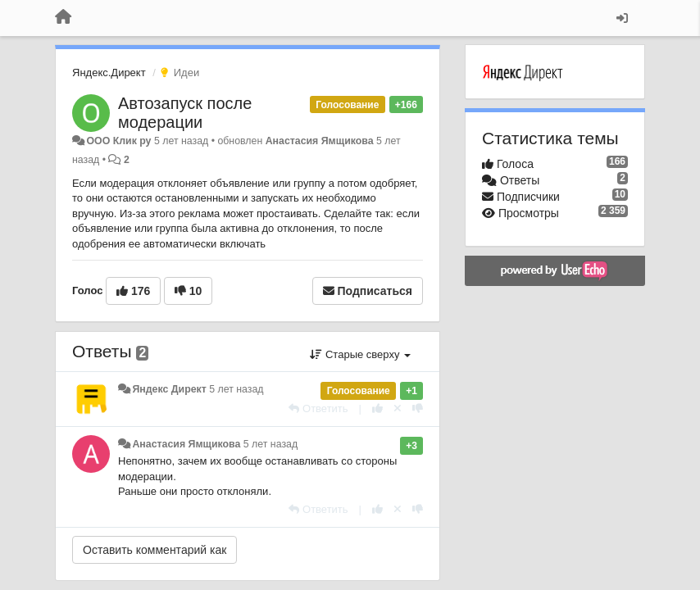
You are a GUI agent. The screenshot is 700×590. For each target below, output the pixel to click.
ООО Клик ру (118, 141)
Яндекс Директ (169, 389)
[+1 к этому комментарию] (377, 408)
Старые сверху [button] (360, 354)
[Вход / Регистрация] (622, 18)
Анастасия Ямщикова (320, 141)
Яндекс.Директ (109, 73)
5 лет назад (236, 389)
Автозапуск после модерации (185, 113)
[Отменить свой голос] (398, 408)
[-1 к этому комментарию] (418, 408)
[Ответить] (318, 408)
